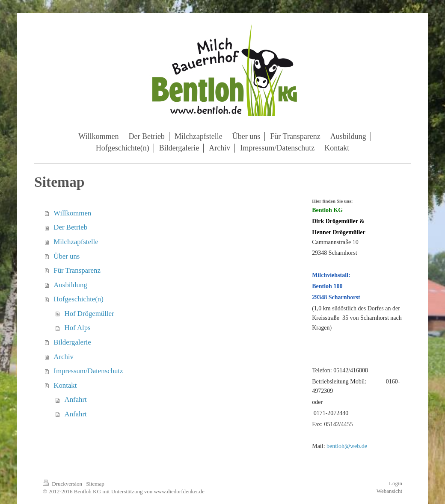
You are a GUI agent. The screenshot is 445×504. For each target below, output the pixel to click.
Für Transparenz (77, 270)
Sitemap (95, 484)
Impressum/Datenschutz (88, 371)
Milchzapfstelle (76, 242)
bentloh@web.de (347, 446)
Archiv (64, 357)
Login (396, 483)
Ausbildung (70, 285)
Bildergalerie (72, 342)
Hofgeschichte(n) (79, 299)
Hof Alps (78, 328)
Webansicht (389, 491)
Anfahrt (76, 399)
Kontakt (65, 385)
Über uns (67, 256)
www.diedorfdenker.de (179, 491)
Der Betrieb (70, 227)
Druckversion (63, 484)
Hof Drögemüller (89, 314)
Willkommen (72, 213)
